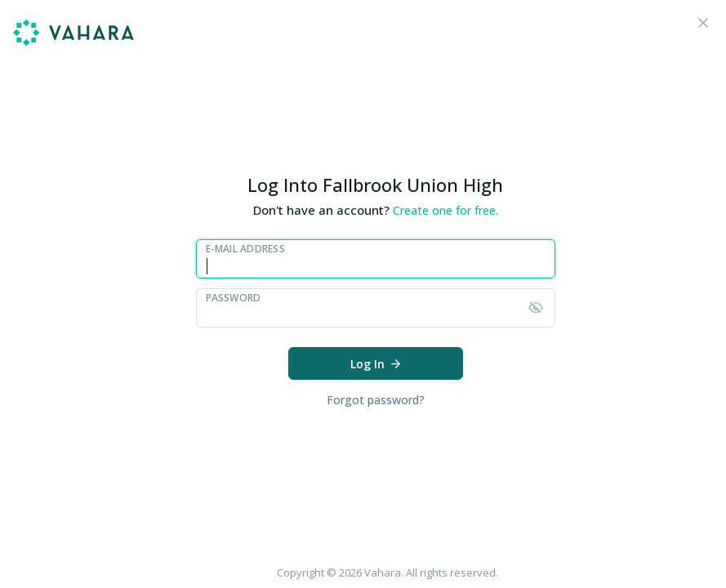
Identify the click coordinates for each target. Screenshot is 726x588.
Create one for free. (445, 210)
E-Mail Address (245, 249)
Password (234, 298)
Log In (376, 364)
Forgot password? (376, 400)
